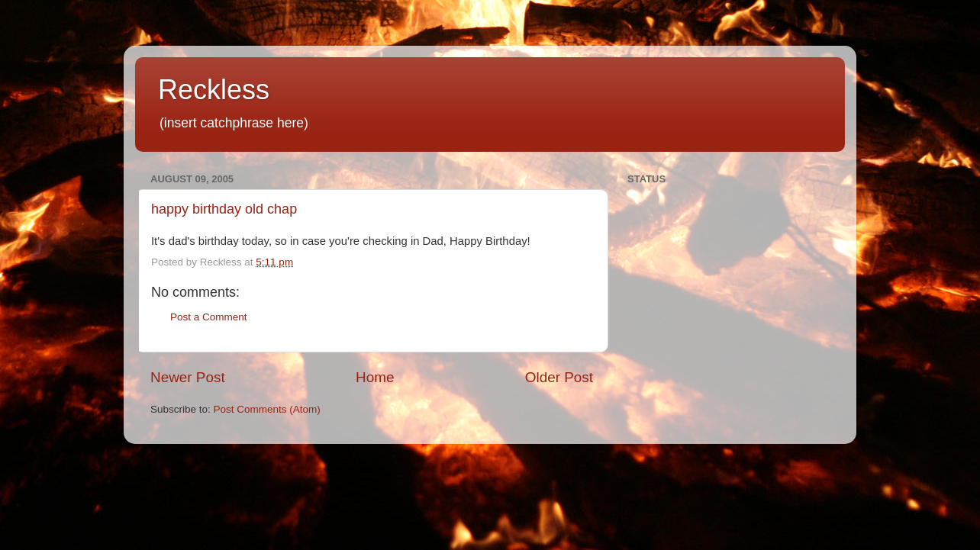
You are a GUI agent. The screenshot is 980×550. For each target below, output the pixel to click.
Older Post (559, 377)
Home (375, 377)
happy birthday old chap (224, 209)
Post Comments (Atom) (267, 409)
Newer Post (188, 377)
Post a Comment (209, 317)
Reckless (214, 90)
